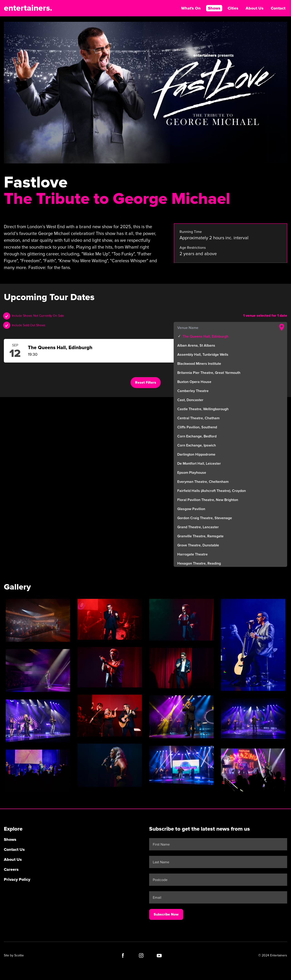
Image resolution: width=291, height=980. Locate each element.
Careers (11, 869)
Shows (214, 8)
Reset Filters (146, 383)
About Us (255, 8)
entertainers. (28, 8)
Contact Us (14, 849)
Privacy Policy (17, 879)
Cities (233, 8)
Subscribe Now (166, 914)
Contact (278, 8)
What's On (191, 8)
